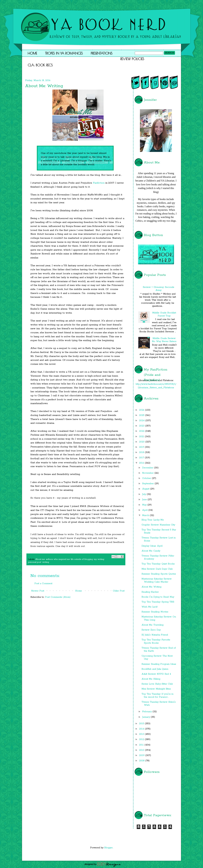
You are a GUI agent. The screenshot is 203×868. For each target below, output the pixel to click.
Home (32, 53)
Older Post (119, 591)
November (148, 473)
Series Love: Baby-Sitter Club (157, 684)
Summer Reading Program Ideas (159, 664)
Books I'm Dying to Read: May (158, 597)
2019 (142, 447)
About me (40, 559)
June (145, 500)
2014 (142, 729)
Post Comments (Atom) (58, 597)
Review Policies (132, 59)
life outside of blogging (82, 559)
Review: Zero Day (151, 630)
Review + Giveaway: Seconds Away (158, 289)
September (148, 484)
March (146, 515)
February (147, 712)
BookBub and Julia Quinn (155, 669)
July (144, 494)
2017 (142, 458)
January (146, 717)
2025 (142, 415)
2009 (142, 755)
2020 (142, 442)
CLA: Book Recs (40, 65)
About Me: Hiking (151, 679)
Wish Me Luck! (150, 607)
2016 (142, 463)
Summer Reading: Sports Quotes (159, 574)
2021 (142, 437)
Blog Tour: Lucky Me (153, 520)
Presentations (102, 53)
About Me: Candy (151, 551)
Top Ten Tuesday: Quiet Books (158, 564)
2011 (142, 745)
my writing (99, 559)
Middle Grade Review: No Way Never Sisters (164, 340)
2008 (142, 761)
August (146, 489)
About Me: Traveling (152, 625)
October (147, 478)
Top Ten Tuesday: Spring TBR (158, 602)
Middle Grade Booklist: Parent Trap (164, 314)
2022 (142, 431)
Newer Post (38, 591)
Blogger (108, 848)
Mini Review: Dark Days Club (157, 569)
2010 (142, 750)
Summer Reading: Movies (155, 612)
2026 (142, 410)
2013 (142, 734)
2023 (142, 426)
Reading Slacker (150, 592)
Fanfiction (99, 183)
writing (46, 562)
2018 (142, 452)
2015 (142, 724)
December (148, 468)
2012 (142, 739)
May (145, 505)
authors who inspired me (58, 559)
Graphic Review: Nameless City (158, 525)
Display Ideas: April (152, 546)
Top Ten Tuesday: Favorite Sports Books (156, 641)
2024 (142, 421)
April (145, 510)
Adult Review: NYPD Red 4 (156, 674)
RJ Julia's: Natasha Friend (155, 635)
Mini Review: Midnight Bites (156, 689)
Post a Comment (43, 584)
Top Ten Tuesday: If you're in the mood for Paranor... (157, 696)
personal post (35, 562)
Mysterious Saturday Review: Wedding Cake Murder (157, 580)
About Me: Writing (151, 587)
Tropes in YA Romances (64, 53)
